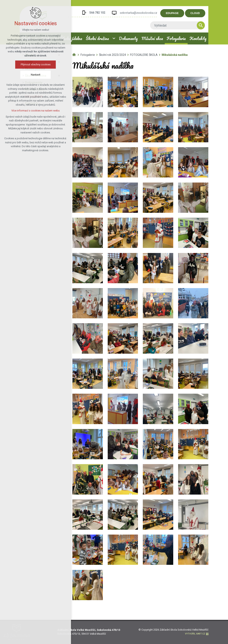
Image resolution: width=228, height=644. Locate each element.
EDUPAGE (175, 13)
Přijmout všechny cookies (35, 64)
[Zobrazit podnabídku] (114, 38)
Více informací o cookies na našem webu (35, 111)
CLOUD (197, 13)
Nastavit (35, 75)
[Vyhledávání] (203, 25)
